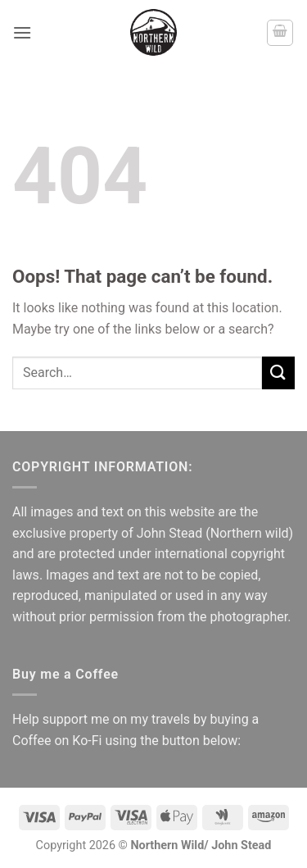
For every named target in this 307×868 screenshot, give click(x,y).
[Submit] (278, 373)
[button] (22, 32)
